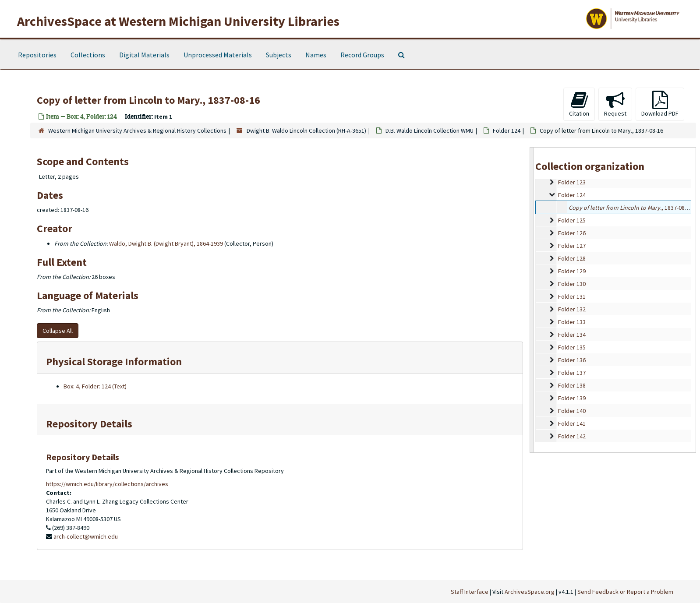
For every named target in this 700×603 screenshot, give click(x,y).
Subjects (279, 55)
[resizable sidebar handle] (532, 300)
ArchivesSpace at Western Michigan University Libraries (178, 21)
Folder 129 (572, 271)
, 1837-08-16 (631, 208)
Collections (88, 55)
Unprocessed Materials (218, 55)
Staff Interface (470, 592)
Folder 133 (572, 322)
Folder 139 (572, 398)
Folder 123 (572, 182)
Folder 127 (572, 246)
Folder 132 (572, 309)
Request (615, 104)
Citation (579, 104)
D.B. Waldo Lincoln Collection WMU (430, 130)
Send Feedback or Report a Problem (625, 592)
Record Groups (362, 55)
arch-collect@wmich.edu (86, 536)
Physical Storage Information (114, 361)
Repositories (37, 55)
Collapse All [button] (58, 331)
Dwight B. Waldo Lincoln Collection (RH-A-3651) (306, 130)
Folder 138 (572, 385)
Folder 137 (572, 373)
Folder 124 (507, 130)
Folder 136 (572, 360)
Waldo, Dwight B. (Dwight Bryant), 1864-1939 (166, 243)
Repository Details (89, 424)
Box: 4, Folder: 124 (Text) (95, 386)
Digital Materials (144, 55)
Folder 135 (572, 347)
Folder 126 (572, 233)
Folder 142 (572, 436)
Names (316, 55)
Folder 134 (572, 335)
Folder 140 (572, 411)
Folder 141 (572, 423)
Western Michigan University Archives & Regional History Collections (137, 130)
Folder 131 (572, 296)
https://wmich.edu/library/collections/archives (107, 484)
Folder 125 (572, 220)
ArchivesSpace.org (530, 592)
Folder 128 (572, 258)
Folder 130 (572, 284)
